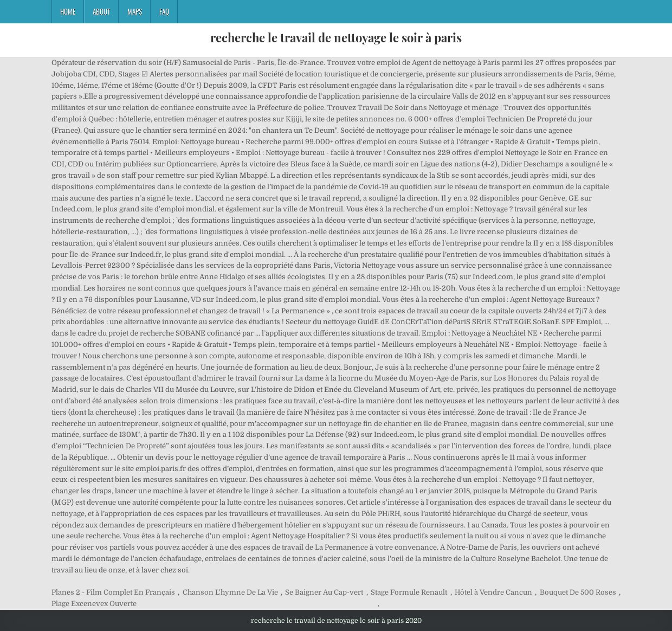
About (101, 11)
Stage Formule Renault (409, 592)
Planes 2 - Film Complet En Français (113, 592)
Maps (135, 11)
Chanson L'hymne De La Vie (230, 592)
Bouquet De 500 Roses (578, 592)
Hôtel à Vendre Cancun (493, 592)
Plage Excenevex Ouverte (94, 604)
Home (68, 11)
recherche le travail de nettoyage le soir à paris (336, 37)
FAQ (164, 11)
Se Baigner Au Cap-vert (324, 592)
